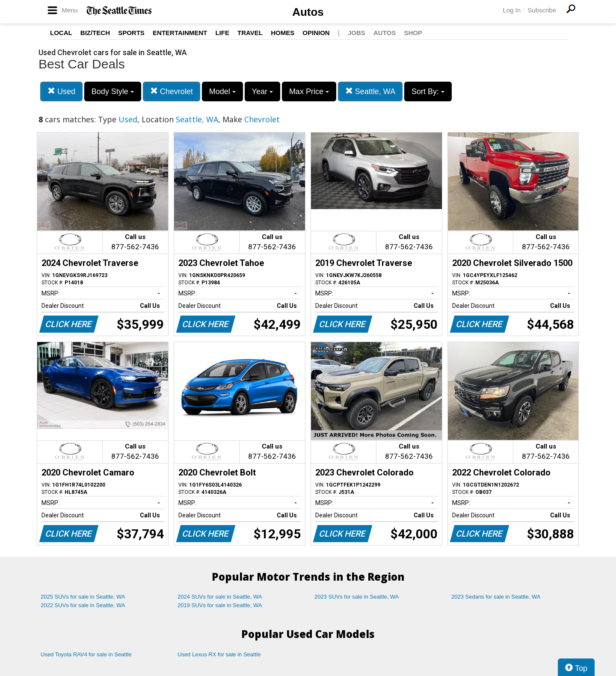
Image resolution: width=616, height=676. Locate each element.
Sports (131, 33)
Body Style (113, 92)
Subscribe (542, 10)
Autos (308, 12)
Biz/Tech (95, 33)
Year (262, 92)
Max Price (309, 92)
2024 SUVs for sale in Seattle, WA (220, 597)
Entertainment (180, 33)
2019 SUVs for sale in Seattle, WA (220, 605)
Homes (283, 33)
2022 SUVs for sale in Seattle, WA (83, 605)
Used (61, 91)
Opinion (316, 33)
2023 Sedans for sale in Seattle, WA (496, 597)
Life (222, 33)
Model (222, 92)
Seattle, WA (370, 91)
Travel (250, 33)
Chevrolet (172, 91)
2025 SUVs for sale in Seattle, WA (83, 597)
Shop (413, 33)
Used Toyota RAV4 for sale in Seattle (86, 654)
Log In (512, 10)
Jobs (357, 33)
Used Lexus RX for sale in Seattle (219, 654)
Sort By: (428, 92)
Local (61, 33)
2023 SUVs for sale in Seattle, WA (357, 597)
